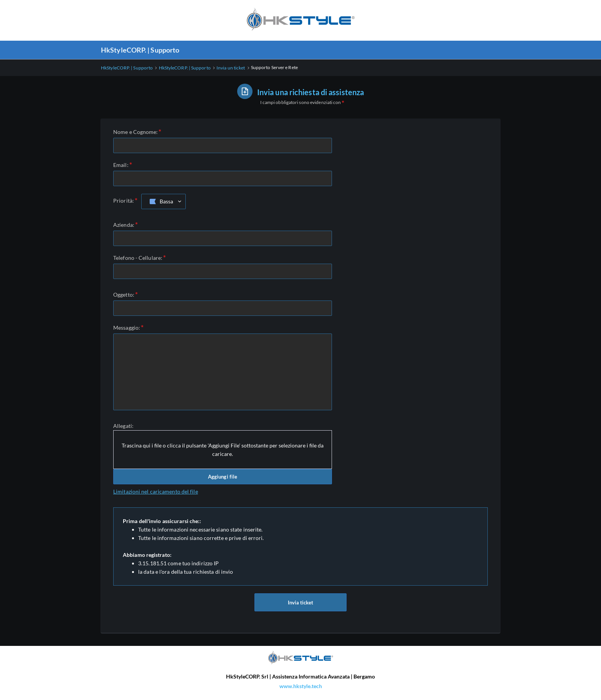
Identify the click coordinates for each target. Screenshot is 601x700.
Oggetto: (124, 295)
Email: (121, 165)
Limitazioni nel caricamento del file (156, 491)
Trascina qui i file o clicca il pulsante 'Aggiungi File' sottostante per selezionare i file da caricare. (223, 450)
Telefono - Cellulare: (138, 258)
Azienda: (124, 225)
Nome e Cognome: (136, 132)
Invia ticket (300, 604)
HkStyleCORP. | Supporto (140, 50)
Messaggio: (127, 328)
